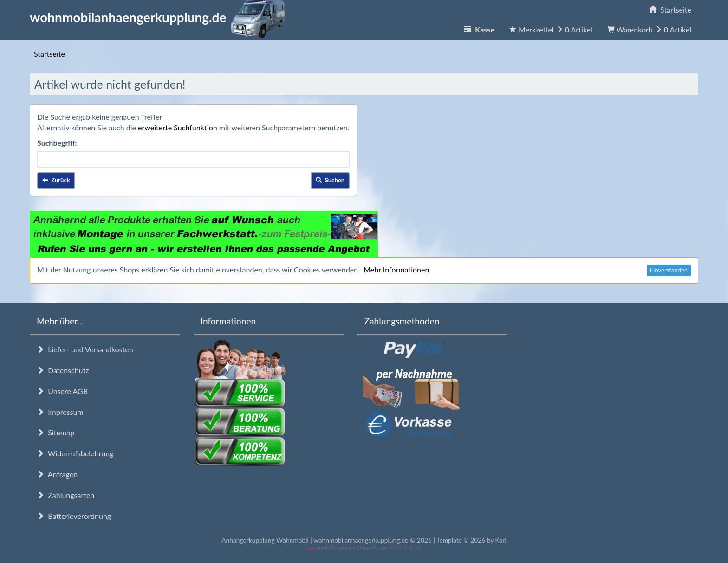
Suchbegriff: (57, 143)
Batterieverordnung (74, 516)
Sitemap (55, 432)
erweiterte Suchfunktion (178, 127)
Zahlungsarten (65, 495)
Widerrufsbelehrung (75, 453)
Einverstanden (669, 270)
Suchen (330, 180)
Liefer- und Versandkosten (85, 349)
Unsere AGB (62, 391)
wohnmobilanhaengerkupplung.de (160, 17)
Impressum (60, 412)
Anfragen (57, 474)
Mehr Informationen (396, 269)
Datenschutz (63, 370)
